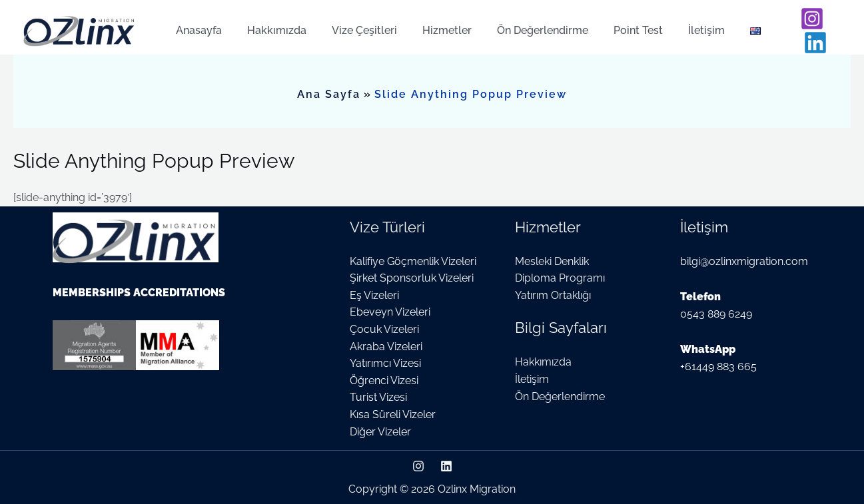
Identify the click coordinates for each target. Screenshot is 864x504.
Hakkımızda (271, 24)
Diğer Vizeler (380, 432)
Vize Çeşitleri (354, 24)
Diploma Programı (560, 278)
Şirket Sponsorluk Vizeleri (412, 278)
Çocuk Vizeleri (384, 329)
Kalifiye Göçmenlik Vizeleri (413, 261)
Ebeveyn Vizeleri (390, 312)
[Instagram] (798, 24)
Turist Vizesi (378, 397)
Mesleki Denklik (552, 261)
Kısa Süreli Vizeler (393, 414)
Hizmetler (433, 24)
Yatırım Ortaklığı (553, 295)
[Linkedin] (829, 24)
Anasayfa (197, 24)
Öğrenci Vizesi (384, 380)
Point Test (616, 24)
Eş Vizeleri (374, 295)
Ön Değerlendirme (525, 24)
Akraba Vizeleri (386, 347)
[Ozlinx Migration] (80, 23)
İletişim (680, 24)
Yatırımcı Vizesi (385, 363)
